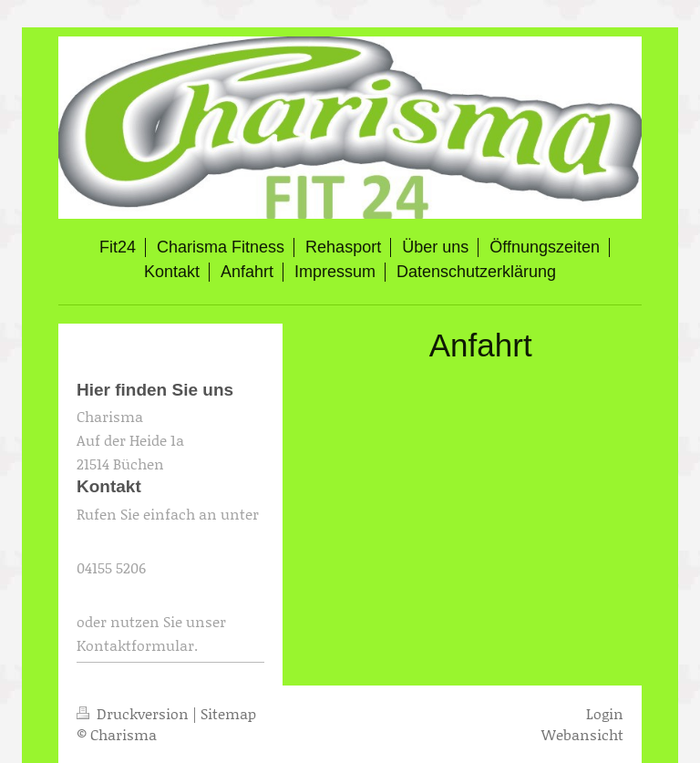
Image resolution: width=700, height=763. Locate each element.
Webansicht (582, 734)
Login (605, 713)
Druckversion (134, 713)
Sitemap (228, 713)
